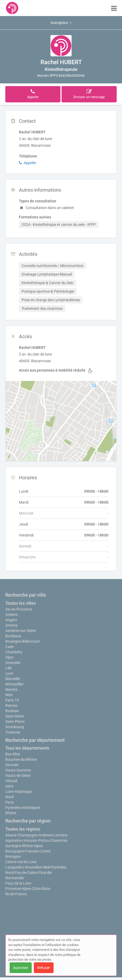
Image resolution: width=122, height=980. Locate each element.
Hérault (11, 781)
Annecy (11, 625)
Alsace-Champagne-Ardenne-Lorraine (36, 835)
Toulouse (13, 732)
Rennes (11, 705)
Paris (10, 802)
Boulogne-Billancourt (23, 641)
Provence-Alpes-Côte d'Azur (28, 889)
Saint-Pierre (15, 722)
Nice (9, 695)
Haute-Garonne (18, 770)
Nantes (11, 689)
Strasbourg (15, 727)
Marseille (13, 679)
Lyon (9, 673)
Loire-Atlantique (19, 792)
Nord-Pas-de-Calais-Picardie (29, 873)
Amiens (11, 615)
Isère (9, 786)
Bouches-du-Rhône (21, 759)
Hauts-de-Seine (18, 775)
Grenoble (13, 663)
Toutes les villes (21, 603)
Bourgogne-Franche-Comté (28, 851)
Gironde (12, 765)
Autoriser (21, 968)
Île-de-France (16, 894)
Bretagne (13, 856)
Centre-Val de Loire (21, 862)
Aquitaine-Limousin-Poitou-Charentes (36, 840)
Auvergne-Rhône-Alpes (24, 846)
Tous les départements (27, 748)
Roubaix (12, 711)
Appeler (28, 163)
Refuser (44, 968)
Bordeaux (13, 636)
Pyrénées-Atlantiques (23, 808)
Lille (9, 668)
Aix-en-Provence (19, 609)
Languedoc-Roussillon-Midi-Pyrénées (36, 867)
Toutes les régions (23, 829)
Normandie (15, 878)
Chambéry (14, 652)
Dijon (9, 657)
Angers (11, 620)
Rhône (11, 813)
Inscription (61, 23)
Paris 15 (12, 700)
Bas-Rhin (13, 754)
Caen (10, 647)
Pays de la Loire (18, 883)
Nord (9, 797)
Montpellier (15, 684)
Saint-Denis (15, 716)
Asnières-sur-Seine (21, 631)
